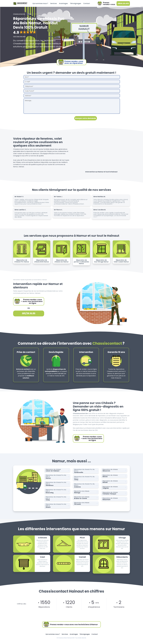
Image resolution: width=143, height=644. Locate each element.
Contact (87, 3)
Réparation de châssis (58, 470)
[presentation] (37, 118)
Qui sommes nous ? (40, 3)
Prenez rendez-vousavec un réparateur (71, 62)
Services (54, 3)
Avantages (63, 3)
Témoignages (76, 3)
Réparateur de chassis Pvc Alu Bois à (58, 477)
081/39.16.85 (29, 313)
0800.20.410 (123, 3)
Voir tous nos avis (19, 36)
